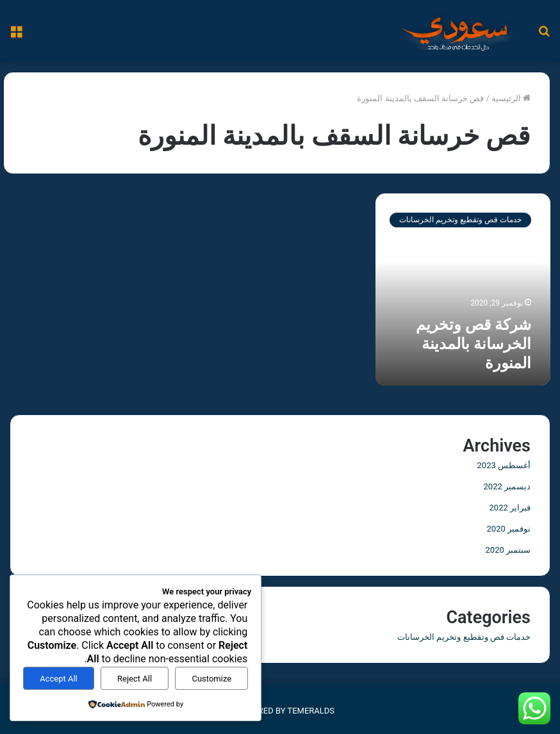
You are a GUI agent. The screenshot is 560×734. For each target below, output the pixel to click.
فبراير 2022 (510, 508)
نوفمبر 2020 (509, 529)
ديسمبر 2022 (507, 486)
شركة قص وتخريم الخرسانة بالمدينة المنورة (474, 344)
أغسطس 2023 (504, 465)
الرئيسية (511, 98)
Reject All (135, 679)
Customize (211, 679)
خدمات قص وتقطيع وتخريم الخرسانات (464, 637)
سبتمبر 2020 (508, 550)
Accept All (59, 679)
